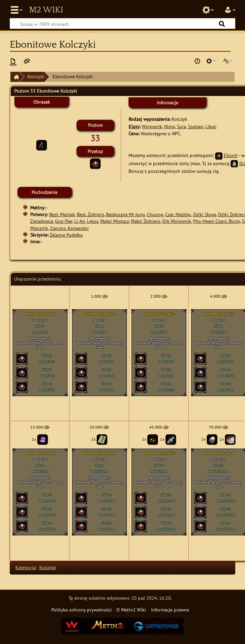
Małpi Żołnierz (145, 221)
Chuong (155, 214)
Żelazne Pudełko (66, 235)
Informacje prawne (170, 610)
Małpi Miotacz (115, 221)
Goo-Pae (64, 221)
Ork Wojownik (177, 221)
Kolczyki (36, 76)
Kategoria (26, 567)
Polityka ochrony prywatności (82, 610)
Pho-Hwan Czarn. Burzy (216, 221)
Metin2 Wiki (46, 10)
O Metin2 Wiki (131, 610)
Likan (211, 126)
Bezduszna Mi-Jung (126, 214)
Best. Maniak (62, 214)
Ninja (169, 126)
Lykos (93, 221)
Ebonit (231, 155)
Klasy (134, 126)
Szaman (196, 126)
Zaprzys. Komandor (69, 228)
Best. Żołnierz (90, 214)
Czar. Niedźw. (178, 214)
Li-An (80, 221)
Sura (181, 126)
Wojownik (152, 126)
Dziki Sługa (205, 214)
